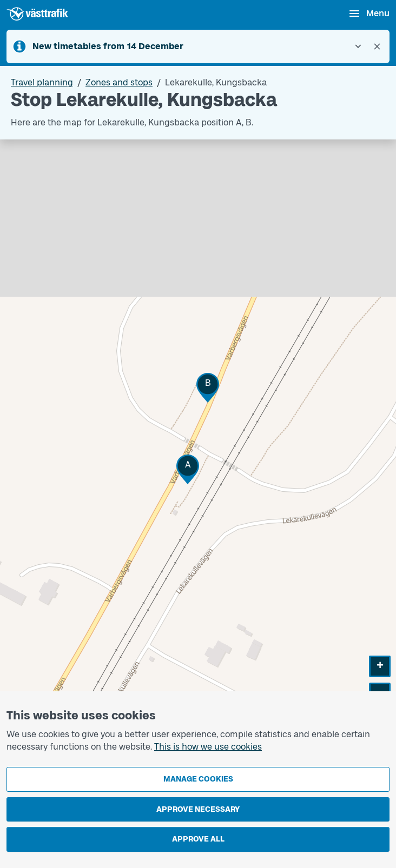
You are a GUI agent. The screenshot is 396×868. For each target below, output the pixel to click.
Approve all (198, 839)
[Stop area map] (198, 443)
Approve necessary (198, 809)
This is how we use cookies (208, 747)
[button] (188, 469)
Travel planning (42, 82)
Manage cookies (198, 779)
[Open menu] (369, 14)
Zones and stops (119, 82)
